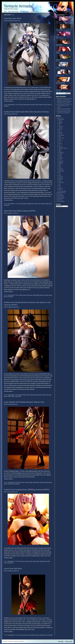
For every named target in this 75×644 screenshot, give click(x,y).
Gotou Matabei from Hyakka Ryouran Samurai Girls (24, 402)
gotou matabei (36, 482)
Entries (61, 641)
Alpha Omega (61, 119)
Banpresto (60, 129)
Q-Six (60, 174)
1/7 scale (20, 105)
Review (43, 204)
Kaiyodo (60, 155)
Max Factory (61, 161)
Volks (59, 185)
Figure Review (11, 105)
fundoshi (31, 482)
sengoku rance (43, 561)
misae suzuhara (36, 295)
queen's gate (48, 395)
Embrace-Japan (61, 138)
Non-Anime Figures (62, 191)
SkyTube (60, 181)
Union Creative (61, 183)
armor (24, 561)
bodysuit (25, 204)
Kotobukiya (61, 158)
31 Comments (18, 396)
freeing (31, 561)
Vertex (60, 184)
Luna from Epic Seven (13, 18)
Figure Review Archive (13, 11)
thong (49, 105)
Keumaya (60, 157)
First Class (60, 141)
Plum (59, 172)
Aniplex (60, 124)
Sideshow (60, 180)
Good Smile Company (63, 148)
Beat (59, 131)
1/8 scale (20, 395)
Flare (59, 142)
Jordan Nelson (60, 104)
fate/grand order (30, 204)
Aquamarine (61, 127)
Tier (19, 21)
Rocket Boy (61, 178)
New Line (60, 168)
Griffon (60, 151)
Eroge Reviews (60, 194)
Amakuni (60, 121)
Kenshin (41, 548)
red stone (37, 635)
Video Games (60, 200)
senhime (9, 396)
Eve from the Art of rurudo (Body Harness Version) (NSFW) (64, 106)
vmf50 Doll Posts (35, 11)
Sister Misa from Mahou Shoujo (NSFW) (20, 211)
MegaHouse (61, 162)
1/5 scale (20, 561)
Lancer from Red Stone (13, 568)
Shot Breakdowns (61, 198)
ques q (39, 204)
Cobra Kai (60, 134)
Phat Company (61, 171)
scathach (47, 204)
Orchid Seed (32, 635)
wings (5, 297)
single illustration (15, 380)
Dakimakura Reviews (25, 11)
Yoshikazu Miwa (29, 380)
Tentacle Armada (18, 6)
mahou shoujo (29, 295)
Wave (59, 187)
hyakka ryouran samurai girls (36, 395)
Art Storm (60, 128)
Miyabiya (60, 164)
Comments (69, 641)
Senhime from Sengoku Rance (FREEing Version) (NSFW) (27, 490)
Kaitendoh (60, 154)
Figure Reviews (60, 118)
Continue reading (9, 101)
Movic (60, 165)
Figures (37, 105)
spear (46, 105)
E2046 (60, 137)
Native (42, 295)
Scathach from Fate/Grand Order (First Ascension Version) (26, 112)
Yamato (60, 190)
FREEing (60, 144)
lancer (28, 635)
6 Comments (7, 205)
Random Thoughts (61, 201)
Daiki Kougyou (61, 135)
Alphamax (60, 122)
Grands (60, 150)
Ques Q (60, 175)
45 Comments (16, 484)
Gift (59, 145)
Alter (24, 482)
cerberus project (26, 105)
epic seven (32, 105)
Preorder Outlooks (61, 197)
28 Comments (10, 563)
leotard (40, 105)
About (5, 11)
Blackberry (61, 132)
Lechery (60, 160)
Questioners (61, 177)
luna (43, 105)
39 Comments (10, 297)
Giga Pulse (60, 147)
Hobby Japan (61, 152)
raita (44, 295)
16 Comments (50, 635)
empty (60, 139)
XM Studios (61, 188)
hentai (28, 395)
